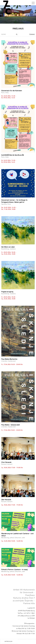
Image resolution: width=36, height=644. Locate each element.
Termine (32, 35)
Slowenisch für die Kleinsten (12, 91)
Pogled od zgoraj (7, 292)
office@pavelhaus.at (25, 616)
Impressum (8, 642)
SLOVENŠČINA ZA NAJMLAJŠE (13, 155)
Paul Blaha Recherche (9, 359)
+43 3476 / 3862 (29, 613)
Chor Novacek (6, 462)
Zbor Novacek (6, 500)
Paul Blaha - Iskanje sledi (11, 425)
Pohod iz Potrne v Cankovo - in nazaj (14, 570)
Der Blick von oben (8, 247)
